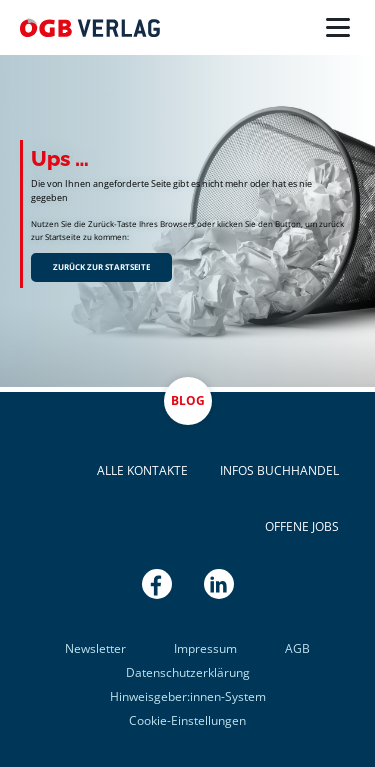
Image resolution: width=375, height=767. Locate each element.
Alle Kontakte (142, 470)
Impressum (205, 648)
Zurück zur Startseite (101, 267)
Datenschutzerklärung (188, 672)
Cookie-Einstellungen (187, 720)
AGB (297, 648)
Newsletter (95, 648)
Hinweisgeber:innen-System (188, 696)
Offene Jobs (302, 526)
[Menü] (338, 28)
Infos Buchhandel (279, 470)
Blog (188, 400)
